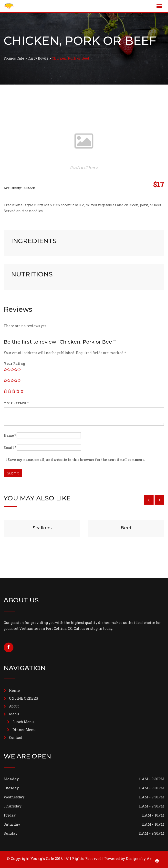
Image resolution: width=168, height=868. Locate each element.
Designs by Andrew (144, 858)
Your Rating (14, 364)
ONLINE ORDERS (24, 698)
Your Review (16, 403)
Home (14, 690)
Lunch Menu (23, 722)
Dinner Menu (24, 730)
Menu (14, 714)
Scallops (42, 528)
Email (10, 448)
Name (10, 435)
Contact (16, 738)
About (14, 706)
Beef (126, 528)
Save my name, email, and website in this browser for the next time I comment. (76, 460)
